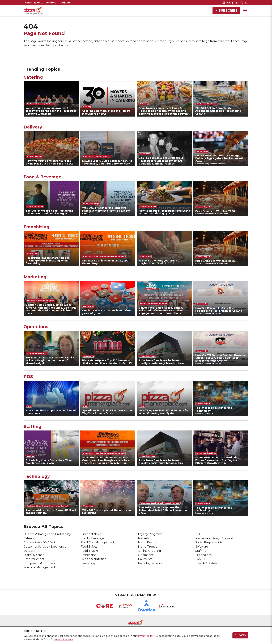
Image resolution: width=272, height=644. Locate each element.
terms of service (63, 639)
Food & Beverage (42, 177)
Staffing (33, 427)
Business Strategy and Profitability (47, 534)
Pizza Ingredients (150, 563)
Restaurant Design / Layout (214, 538)
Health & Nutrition (94, 559)
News (28, 3)
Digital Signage (34, 555)
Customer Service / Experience (45, 547)
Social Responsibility (209, 542)
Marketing (35, 277)
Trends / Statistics (207, 563)
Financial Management (39, 567)
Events (39, 3)
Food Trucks (90, 551)
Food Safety (89, 547)
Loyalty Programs (150, 534)
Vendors (51, 3)
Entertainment (34, 559)
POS (28, 377)
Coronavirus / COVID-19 (40, 542)
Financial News (91, 534)
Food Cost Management (98, 542)
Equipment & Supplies (39, 563)
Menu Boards (147, 542)
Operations (36, 327)
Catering (33, 77)
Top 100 (201, 559)
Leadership (88, 563)
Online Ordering (150, 551)
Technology (37, 476)
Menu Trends (148, 547)
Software (202, 547)
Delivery (33, 127)
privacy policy (145, 636)
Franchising (37, 227)
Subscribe (228, 11)
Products (65, 3)
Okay (242, 635)
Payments (145, 559)
